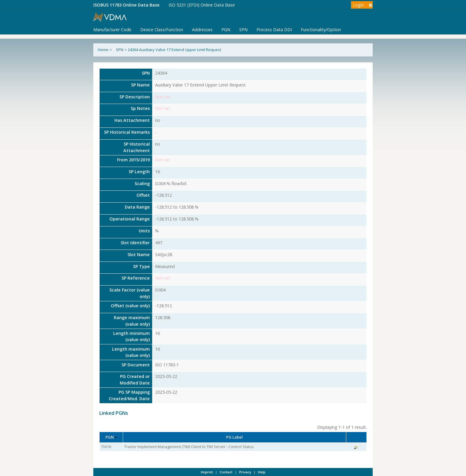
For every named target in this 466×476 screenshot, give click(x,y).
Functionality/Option (321, 30)
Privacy (245, 472)
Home (103, 50)
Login (358, 5)
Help (262, 472)
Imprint (207, 472)
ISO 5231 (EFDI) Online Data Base (202, 5)
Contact (226, 472)
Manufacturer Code (112, 30)
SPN (243, 30)
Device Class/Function (162, 30)
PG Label (234, 437)
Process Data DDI (274, 30)
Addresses (202, 30)
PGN (226, 30)
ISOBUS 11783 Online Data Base (126, 5)
